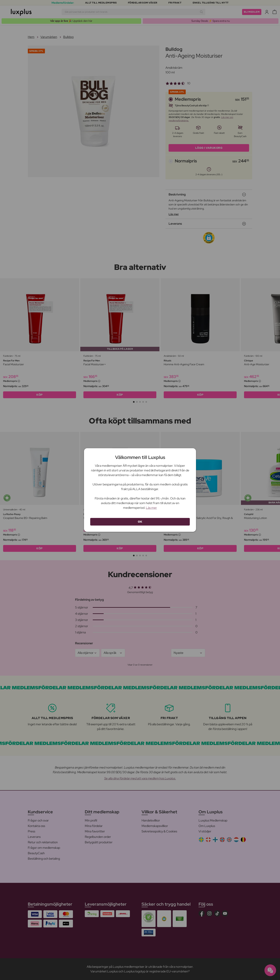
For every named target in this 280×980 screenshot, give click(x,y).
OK (140, 522)
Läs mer (151, 508)
